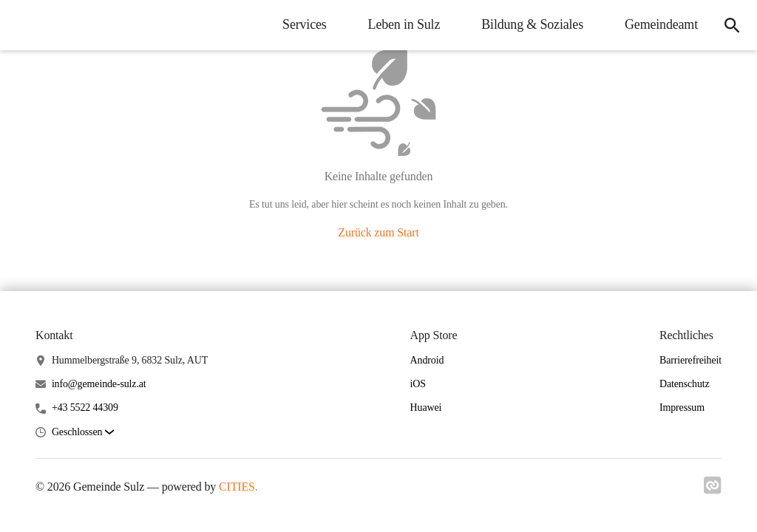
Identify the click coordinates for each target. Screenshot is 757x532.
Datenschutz (685, 384)
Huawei (426, 407)
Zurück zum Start (378, 232)
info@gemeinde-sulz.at (99, 384)
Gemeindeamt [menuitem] (661, 24)
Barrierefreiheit (690, 360)
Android (427, 360)
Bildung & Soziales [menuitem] (532, 24)
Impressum (682, 407)
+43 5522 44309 (85, 407)
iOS (418, 384)
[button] (83, 433)
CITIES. (238, 487)
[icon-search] (732, 25)
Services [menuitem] (305, 24)
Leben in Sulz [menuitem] (404, 24)
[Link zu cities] (713, 490)
